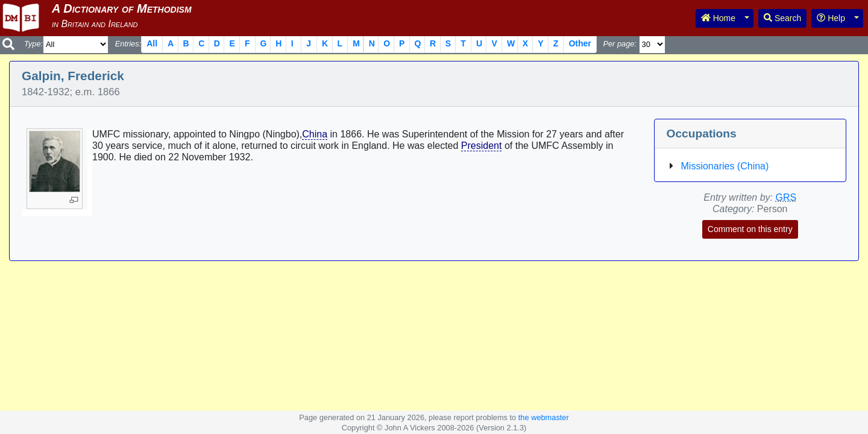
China (315, 134)
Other (580, 43)
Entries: (128, 44)
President (482, 146)
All (152, 43)
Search (782, 18)
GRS (786, 197)
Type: (33, 44)
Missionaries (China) (725, 166)
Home (718, 18)
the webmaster (544, 417)
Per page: (620, 44)
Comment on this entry (750, 229)
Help (831, 18)
